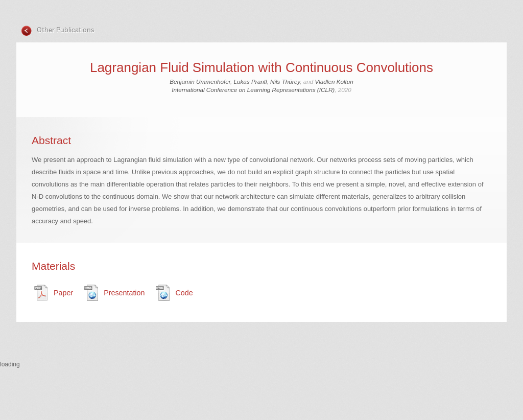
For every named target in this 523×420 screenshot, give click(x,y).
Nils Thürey (285, 81)
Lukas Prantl (251, 81)
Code (184, 293)
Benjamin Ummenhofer (200, 81)
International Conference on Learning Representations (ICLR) (253, 90)
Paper (63, 293)
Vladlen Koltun (334, 81)
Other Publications (65, 30)
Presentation (124, 293)
